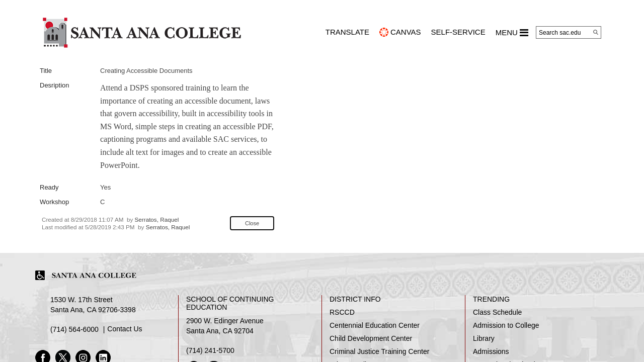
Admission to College (506, 325)
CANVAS (406, 32)
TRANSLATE (347, 32)
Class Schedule (497, 312)
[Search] (596, 32)
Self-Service (458, 32)
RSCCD (342, 312)
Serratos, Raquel (157, 219)
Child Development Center (371, 338)
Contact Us (125, 329)
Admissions (491, 351)
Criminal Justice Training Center (379, 351)
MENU (512, 33)
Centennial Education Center (375, 325)
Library (484, 338)
